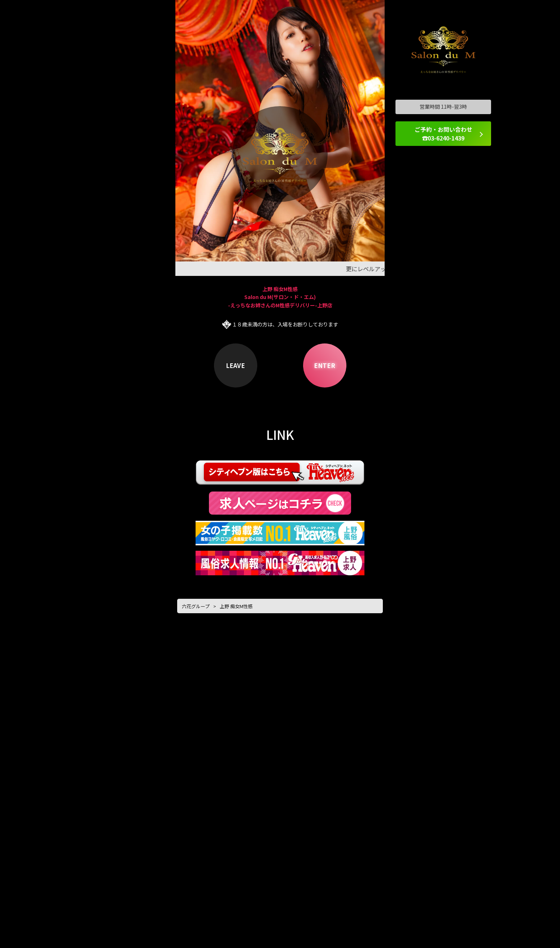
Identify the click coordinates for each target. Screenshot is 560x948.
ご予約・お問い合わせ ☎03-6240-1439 (443, 134)
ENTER (325, 365)
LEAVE (235, 365)
